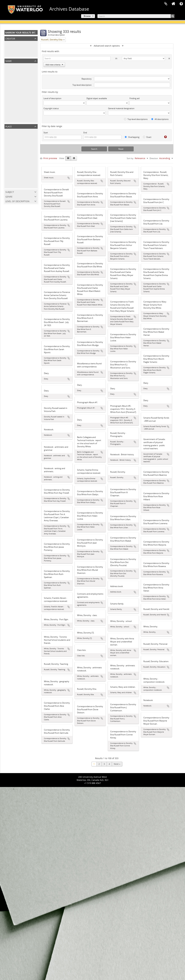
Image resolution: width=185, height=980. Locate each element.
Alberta (9, 174)
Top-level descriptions (136, 119)
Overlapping (132, 137)
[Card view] (68, 158)
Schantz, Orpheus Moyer (18, 109)
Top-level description (82, 85)
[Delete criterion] (168, 58)
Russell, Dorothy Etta (16, 54)
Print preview (49, 158)
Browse (87, 16)
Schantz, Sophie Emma (17, 93)
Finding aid (135, 98)
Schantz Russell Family (17, 49)
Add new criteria (54, 65)
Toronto (9, 164)
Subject (10, 192)
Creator (10, 38)
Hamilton (10, 180)
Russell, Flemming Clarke (18, 87)
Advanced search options (107, 46)
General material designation (121, 108)
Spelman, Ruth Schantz (17, 114)
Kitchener (10, 158)
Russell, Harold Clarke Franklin (21, 104)
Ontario (9, 147)
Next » (117, 764)
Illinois (8, 185)
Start (46, 133)
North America (13, 137)
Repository (87, 79)
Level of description (17, 201)
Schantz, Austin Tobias (17, 120)
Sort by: (130, 158)
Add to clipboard (69, 178)
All (6, 43)
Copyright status (51, 108)
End (85, 133)
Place (9, 126)
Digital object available (97, 98)
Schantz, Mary (12, 98)
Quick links (181, 4)
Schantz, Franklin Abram (18, 77)
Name (9, 61)
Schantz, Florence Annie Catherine (23, 82)
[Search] (136, 16)
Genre (9, 196)
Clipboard (166, 4)
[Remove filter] (64, 40)
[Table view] (74, 158)
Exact (147, 137)
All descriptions (160, 119)
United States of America (18, 169)
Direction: (154, 158)
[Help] (164, 137)
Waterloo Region (14, 153)
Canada (9, 142)
